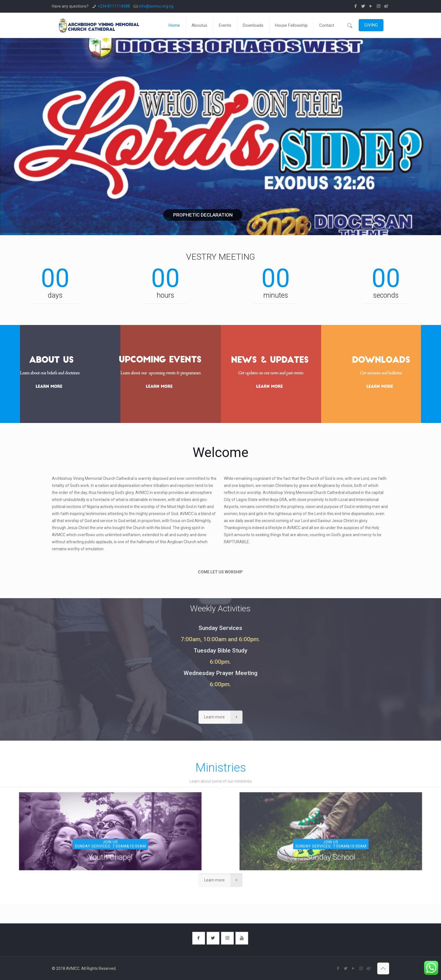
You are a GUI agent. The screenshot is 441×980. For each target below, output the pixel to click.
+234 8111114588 (114, 6)
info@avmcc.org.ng (156, 6)
